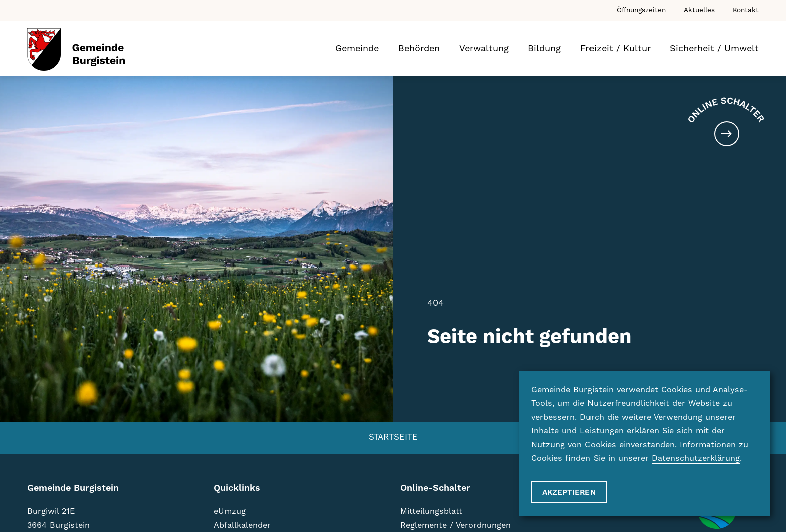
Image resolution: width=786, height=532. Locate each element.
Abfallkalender (242, 525)
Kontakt (746, 10)
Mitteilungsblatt (431, 511)
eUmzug (230, 511)
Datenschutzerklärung (696, 458)
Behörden (419, 48)
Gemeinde (357, 48)
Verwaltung (484, 48)
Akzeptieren (569, 493)
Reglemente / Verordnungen (455, 525)
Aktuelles (699, 10)
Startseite (393, 437)
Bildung (544, 48)
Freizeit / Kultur (616, 48)
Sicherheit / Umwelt (714, 48)
